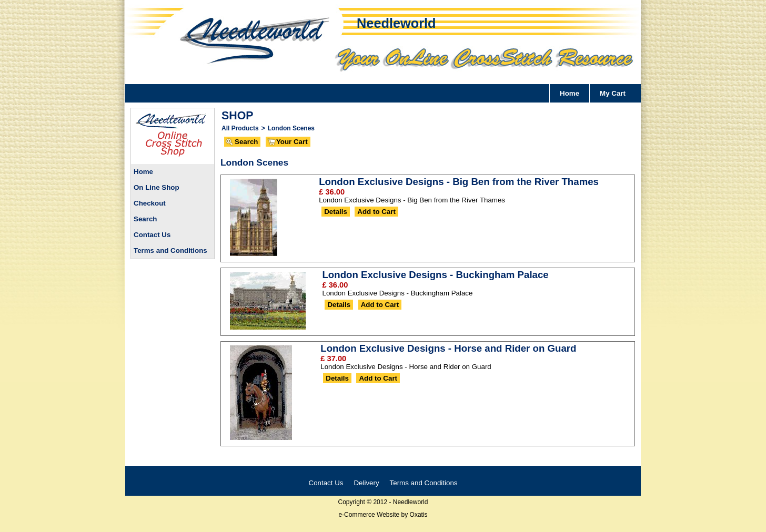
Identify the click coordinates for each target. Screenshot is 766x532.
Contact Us (152, 235)
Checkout (150, 203)
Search (145, 219)
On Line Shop (157, 187)
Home (570, 93)
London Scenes (291, 128)
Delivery (366, 483)
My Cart (613, 93)
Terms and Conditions (170, 250)
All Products (240, 128)
